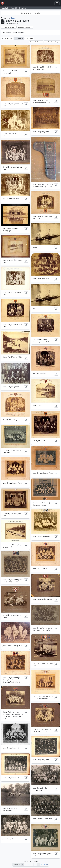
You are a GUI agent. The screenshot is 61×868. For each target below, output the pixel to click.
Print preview (7, 38)
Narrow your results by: (31, 13)
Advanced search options (14, 33)
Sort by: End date (36, 42)
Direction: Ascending (51, 42)
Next (46, 865)
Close (13, 18)
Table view (29, 38)
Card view (19, 38)
